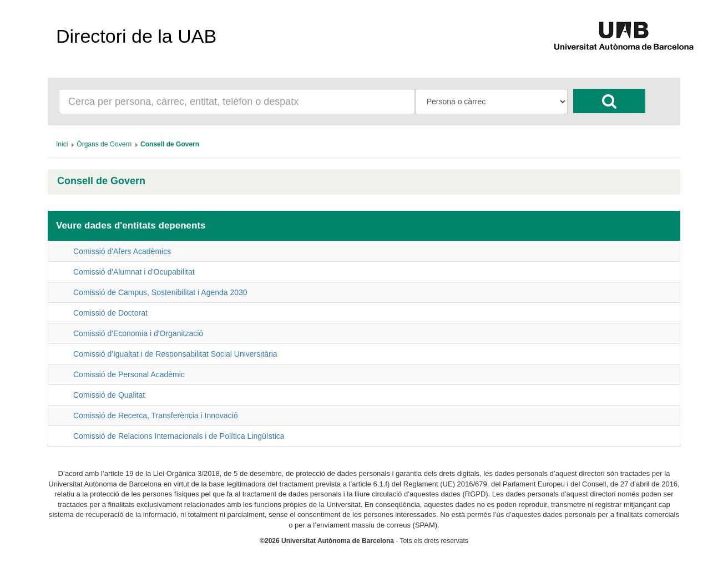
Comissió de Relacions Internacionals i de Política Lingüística (179, 436)
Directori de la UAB (136, 36)
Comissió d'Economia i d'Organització (138, 333)
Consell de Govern (101, 181)
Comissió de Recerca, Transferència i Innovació (155, 415)
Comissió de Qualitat (109, 395)
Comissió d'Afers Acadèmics (122, 251)
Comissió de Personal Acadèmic (129, 374)
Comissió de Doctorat (110, 313)
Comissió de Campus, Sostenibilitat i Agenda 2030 (160, 292)
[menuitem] (62, 144)
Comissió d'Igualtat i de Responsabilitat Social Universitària (175, 354)
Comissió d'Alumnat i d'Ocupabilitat (134, 272)
